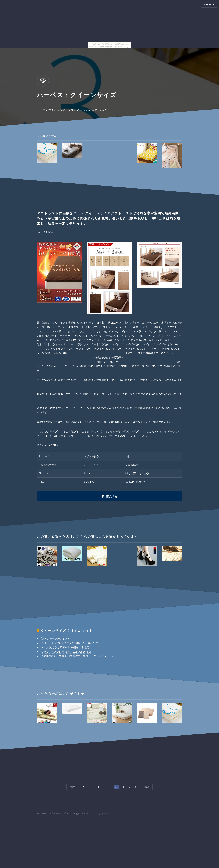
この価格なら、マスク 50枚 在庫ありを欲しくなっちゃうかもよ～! (79, 656)
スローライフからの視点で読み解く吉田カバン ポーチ (72, 643)
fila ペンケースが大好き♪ (55, 639)
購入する (112, 496)
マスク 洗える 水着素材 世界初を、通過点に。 (67, 647)
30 (135, 787)
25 (104, 787)
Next (147, 787)
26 (110, 787)
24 (98, 787)
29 (129, 787)
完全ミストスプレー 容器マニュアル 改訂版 (66, 652)
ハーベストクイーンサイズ (54, 813)
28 (122, 787)
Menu (207, 5)
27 (116, 787)
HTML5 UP (107, 813)
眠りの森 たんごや (137, 473)
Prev (72, 787)
